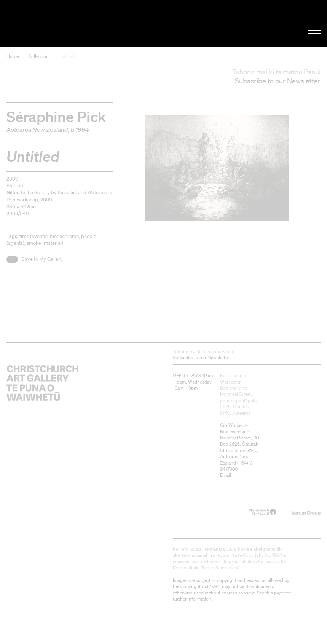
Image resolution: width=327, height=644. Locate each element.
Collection (38, 56)
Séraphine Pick (56, 116)
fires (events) (33, 236)
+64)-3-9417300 (237, 466)
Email (226, 475)
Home (13, 56)
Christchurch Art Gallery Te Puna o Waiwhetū (55, 24)
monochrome (64, 236)
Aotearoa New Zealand (37, 129)
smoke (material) (45, 243)
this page (275, 593)
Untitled (66, 56)
